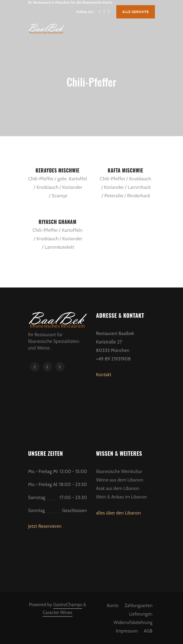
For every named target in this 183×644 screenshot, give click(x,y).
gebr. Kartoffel (72, 179)
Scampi (59, 196)
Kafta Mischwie (125, 170)
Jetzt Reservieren (45, 526)
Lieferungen (141, 614)
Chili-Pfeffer (41, 179)
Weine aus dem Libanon (120, 480)
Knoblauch (48, 187)
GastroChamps (68, 605)
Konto (113, 606)
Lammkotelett (59, 247)
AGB (148, 631)
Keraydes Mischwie (58, 170)
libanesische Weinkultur (119, 471)
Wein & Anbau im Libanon (122, 497)
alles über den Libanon (119, 513)
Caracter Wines (57, 613)
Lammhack (139, 187)
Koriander (72, 187)
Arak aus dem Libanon (118, 488)
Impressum (127, 631)
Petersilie (114, 196)
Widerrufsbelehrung (133, 623)
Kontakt (104, 375)
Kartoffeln (72, 230)
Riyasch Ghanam (58, 222)
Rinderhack (139, 196)
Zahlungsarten (139, 606)
